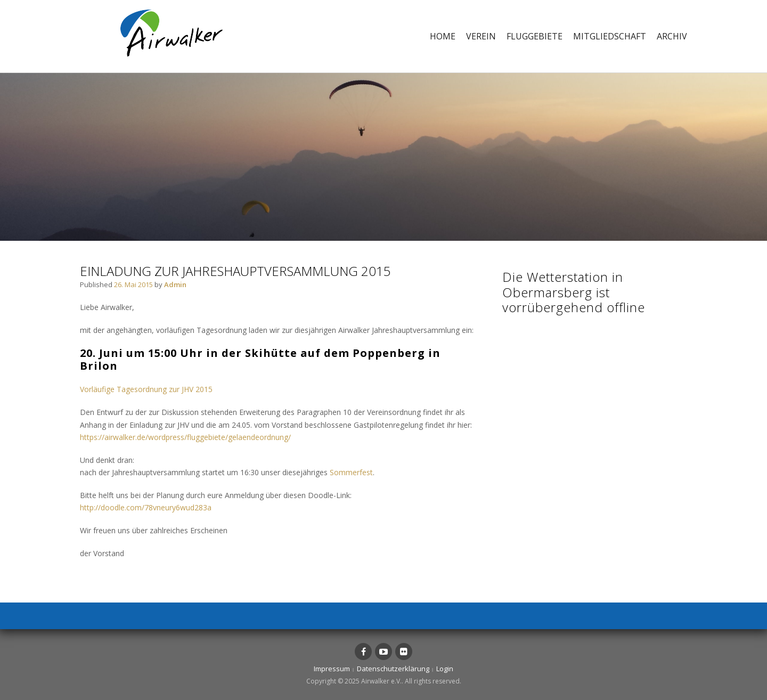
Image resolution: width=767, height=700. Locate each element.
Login (445, 669)
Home (443, 36)
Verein (481, 36)
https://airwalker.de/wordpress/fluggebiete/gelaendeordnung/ (185, 437)
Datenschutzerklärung (393, 669)
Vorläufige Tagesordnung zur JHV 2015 (146, 389)
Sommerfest (351, 472)
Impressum (332, 669)
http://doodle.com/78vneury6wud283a (146, 507)
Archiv (672, 36)
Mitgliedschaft (610, 36)
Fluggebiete (535, 36)
